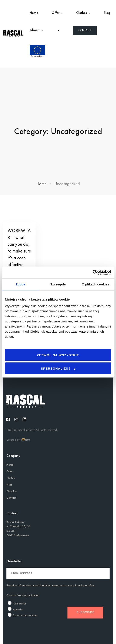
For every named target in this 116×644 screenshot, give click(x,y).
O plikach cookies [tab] (95, 284)
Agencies (18, 609)
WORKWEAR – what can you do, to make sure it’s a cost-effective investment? (19, 251)
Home (42, 184)
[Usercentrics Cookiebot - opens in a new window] (92, 272)
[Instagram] (16, 420)
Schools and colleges (25, 615)
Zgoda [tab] (20, 284)
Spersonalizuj (58, 368)
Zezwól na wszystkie (58, 355)
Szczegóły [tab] (58, 284)
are (27, 440)
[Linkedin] (24, 420)
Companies (20, 604)
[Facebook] (8, 420)
